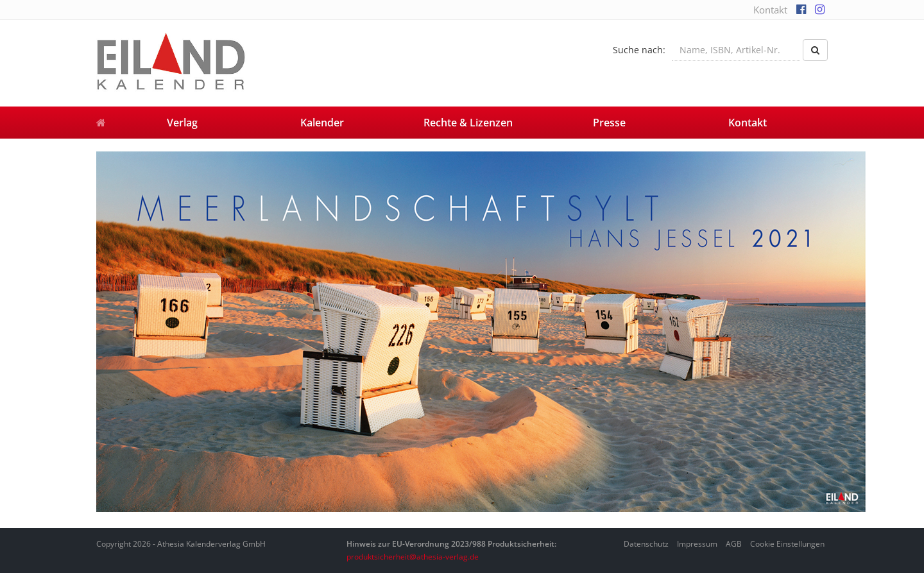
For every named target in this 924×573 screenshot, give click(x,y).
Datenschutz (646, 544)
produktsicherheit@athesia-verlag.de (413, 557)
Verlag (182, 123)
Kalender (322, 123)
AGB (734, 544)
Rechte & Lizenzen (468, 123)
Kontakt (770, 10)
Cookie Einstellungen (787, 544)
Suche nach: (639, 50)
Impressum (697, 544)
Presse (609, 123)
